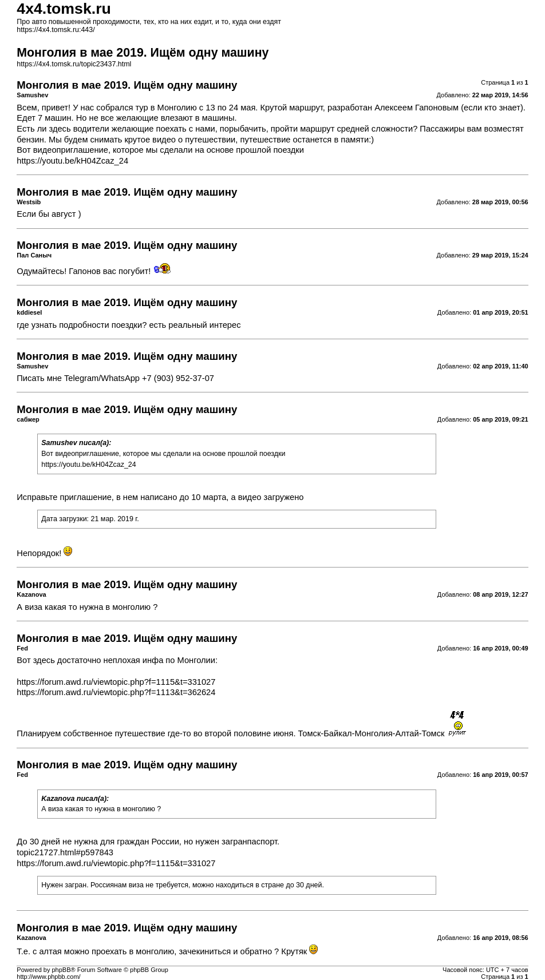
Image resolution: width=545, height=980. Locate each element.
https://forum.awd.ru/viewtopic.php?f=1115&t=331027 (116, 682)
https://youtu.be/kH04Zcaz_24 (72, 161)
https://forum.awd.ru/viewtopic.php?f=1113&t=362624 (116, 692)
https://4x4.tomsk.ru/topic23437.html (74, 64)
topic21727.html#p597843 (65, 852)
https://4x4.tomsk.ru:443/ (56, 30)
